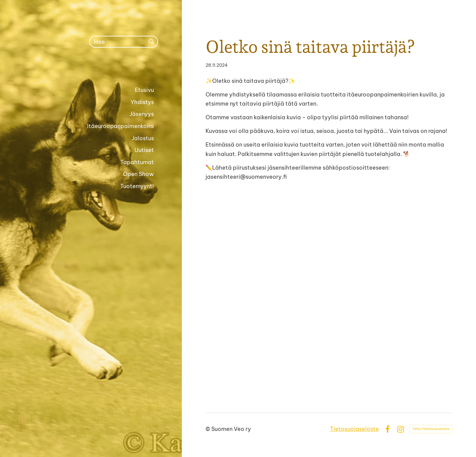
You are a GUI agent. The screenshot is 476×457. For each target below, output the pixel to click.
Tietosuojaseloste (354, 429)
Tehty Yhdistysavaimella (431, 429)
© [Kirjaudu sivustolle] (208, 429)
